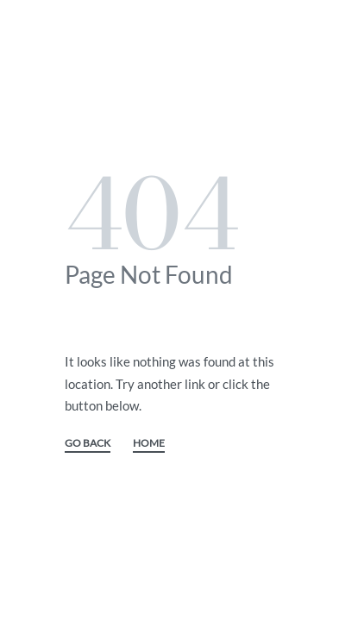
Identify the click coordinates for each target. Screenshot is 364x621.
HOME (149, 444)
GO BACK (88, 444)
